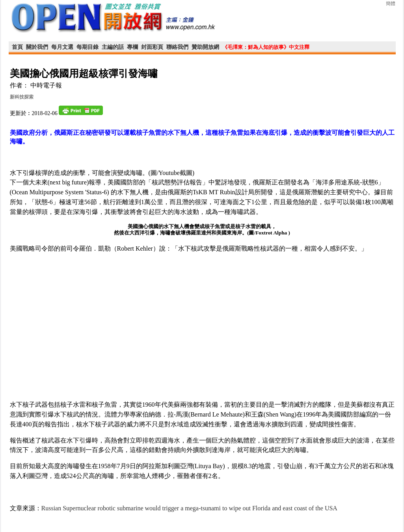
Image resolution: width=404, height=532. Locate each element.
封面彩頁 (152, 47)
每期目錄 (88, 47)
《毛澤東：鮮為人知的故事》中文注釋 (266, 47)
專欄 (132, 47)
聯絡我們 (177, 47)
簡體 (391, 4)
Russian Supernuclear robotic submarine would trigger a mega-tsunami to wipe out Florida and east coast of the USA (189, 508)
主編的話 (113, 47)
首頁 (17, 47)
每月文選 (62, 47)
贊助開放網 (205, 47)
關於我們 (37, 47)
